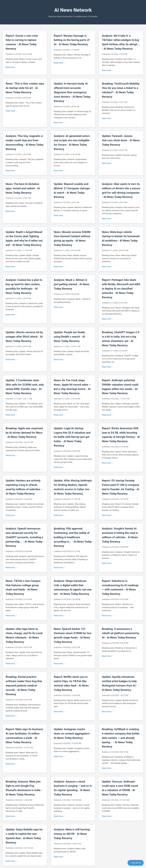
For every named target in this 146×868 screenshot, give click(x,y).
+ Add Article (136, 863)
